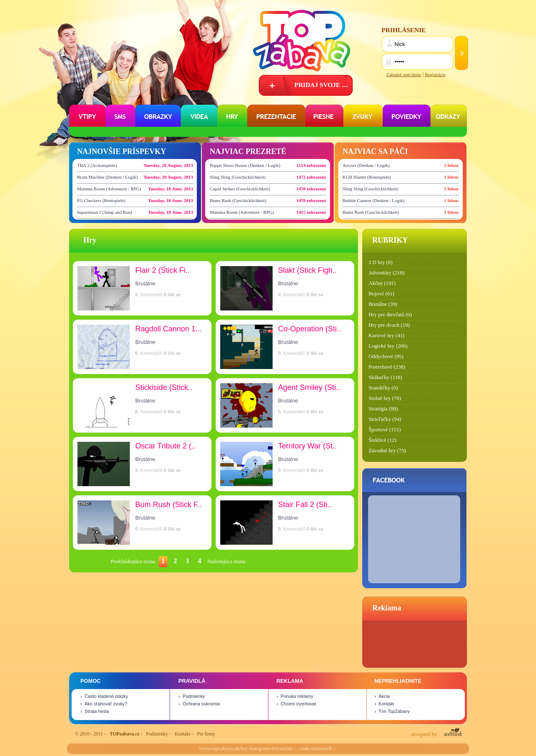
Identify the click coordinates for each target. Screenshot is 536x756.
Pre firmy (206, 734)
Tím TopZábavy (394, 711)
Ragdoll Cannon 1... (169, 329)
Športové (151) (385, 430)
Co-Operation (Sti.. (309, 329)
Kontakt (386, 704)
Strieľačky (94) (385, 419)
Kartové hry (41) (387, 336)
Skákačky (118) (385, 377)
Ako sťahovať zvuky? (106, 704)
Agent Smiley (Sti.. (309, 387)
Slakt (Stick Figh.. (307, 270)
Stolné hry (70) (385, 398)
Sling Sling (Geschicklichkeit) (238, 177)
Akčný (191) (382, 283)
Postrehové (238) (387, 367)
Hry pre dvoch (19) (389, 325)
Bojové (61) (381, 294)
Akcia (384, 696)
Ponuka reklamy (297, 696)
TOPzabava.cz (125, 734)
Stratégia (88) (383, 409)
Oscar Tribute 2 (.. (165, 446)
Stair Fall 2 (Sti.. (305, 505)
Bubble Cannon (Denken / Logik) (374, 200)
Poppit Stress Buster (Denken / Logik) (245, 165)
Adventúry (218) (387, 273)
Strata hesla (97, 711)
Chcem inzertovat (298, 704)
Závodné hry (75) (387, 451)
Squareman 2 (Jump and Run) (104, 212)
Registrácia (435, 74)
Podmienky (194, 696)
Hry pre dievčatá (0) (390, 315)
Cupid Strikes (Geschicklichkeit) (240, 189)
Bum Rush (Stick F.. (168, 505)
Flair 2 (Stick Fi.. (162, 270)
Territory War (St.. (307, 446)
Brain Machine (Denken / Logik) (107, 177)
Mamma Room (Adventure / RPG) (109, 189)
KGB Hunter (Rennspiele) (367, 177)
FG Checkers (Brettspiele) (101, 200)
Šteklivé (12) (382, 440)
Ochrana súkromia (201, 704)
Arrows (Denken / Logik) (366, 165)
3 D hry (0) (380, 262)
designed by (437, 733)
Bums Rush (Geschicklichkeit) (238, 200)
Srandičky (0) (383, 388)
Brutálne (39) (383, 304)
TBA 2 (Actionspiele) (97, 165)
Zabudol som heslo (404, 74)
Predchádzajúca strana (133, 561)
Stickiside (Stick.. (164, 387)
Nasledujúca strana (226, 561)
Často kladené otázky (106, 696)
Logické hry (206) (388, 346)
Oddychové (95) (386, 356)
